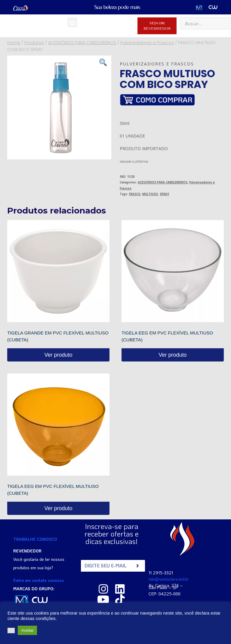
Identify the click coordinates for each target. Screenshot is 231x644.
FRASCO (135, 194)
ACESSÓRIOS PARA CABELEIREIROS (163, 182)
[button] (72, 22)
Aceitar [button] (27, 630)
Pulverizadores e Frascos (157, 64)
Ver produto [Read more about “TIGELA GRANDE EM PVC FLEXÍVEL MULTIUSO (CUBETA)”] (58, 355)
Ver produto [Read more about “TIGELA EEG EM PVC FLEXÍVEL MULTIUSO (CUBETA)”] (172, 355)
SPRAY (164, 194)
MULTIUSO (150, 194)
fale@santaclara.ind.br (169, 579)
